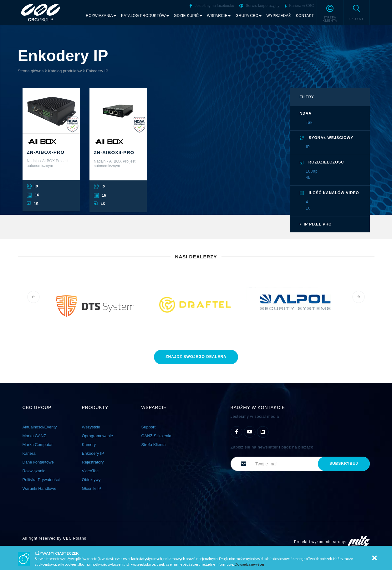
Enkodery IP (97, 71)
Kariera (29, 453)
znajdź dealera (196, 357)
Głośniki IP (92, 488)
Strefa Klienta (154, 445)
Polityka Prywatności (41, 480)
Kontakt (305, 16)
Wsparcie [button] (219, 16)
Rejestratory (93, 462)
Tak (309, 122)
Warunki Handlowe (40, 488)
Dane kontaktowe (38, 462)
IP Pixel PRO (316, 224)
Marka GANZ (34, 436)
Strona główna (31, 71)
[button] (330, 13)
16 (308, 208)
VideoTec (90, 471)
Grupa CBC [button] (249, 16)
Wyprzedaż (279, 16)
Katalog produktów (65, 71)
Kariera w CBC (299, 6)
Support (149, 427)
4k (308, 178)
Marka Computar (38, 445)
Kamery (89, 445)
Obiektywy (91, 480)
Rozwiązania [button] (101, 16)
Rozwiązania (34, 471)
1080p (312, 171)
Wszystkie (91, 427)
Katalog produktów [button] (145, 16)
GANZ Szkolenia (156, 436)
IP (308, 147)
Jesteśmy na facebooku (212, 6)
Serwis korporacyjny (259, 6)
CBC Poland (75, 538)
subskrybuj (344, 464)
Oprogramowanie (98, 436)
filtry (307, 97)
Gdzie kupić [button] (188, 16)
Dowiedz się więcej (249, 564)
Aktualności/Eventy (40, 427)
